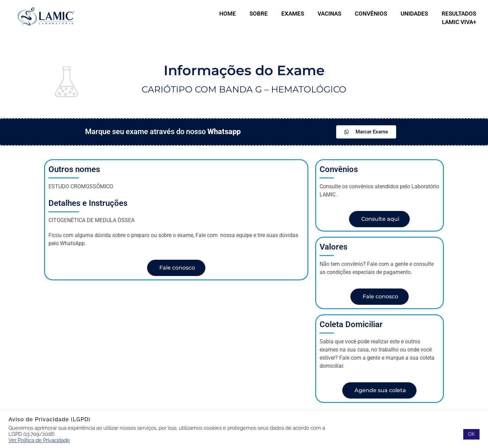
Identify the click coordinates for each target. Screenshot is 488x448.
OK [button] (471, 434)
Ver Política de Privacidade (39, 440)
